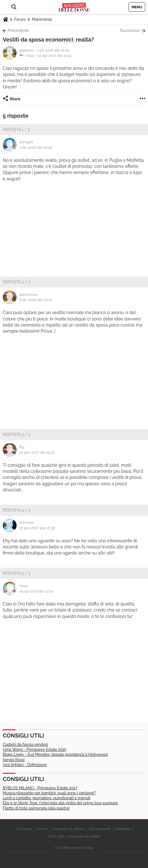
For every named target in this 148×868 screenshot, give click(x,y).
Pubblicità (122, 829)
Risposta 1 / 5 (16, 130)
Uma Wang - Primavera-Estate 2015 (35, 749)
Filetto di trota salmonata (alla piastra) (36, 808)
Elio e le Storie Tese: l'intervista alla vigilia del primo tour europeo (60, 803)
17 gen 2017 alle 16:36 (37, 528)
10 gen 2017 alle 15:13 (37, 452)
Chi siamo (24, 829)
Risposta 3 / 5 (17, 435)
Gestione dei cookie (84, 836)
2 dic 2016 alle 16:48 (36, 147)
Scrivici (42, 829)
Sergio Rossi (14, 760)
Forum (20, 19)
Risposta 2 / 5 (17, 282)
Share (15, 99)
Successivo (130, 30)
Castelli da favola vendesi (25, 744)
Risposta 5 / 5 (17, 573)
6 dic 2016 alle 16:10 (36, 300)
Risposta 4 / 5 (17, 510)
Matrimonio (42, 19)
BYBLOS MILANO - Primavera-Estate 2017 (40, 788)
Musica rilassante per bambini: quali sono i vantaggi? (49, 793)
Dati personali (99, 829)
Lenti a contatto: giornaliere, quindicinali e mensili (47, 798)
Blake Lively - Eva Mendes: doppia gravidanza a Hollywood (55, 754)
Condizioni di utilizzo (68, 829)
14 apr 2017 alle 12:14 (54, 56)
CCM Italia (56, 836)
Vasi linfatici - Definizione (25, 765)
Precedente (18, 30)
